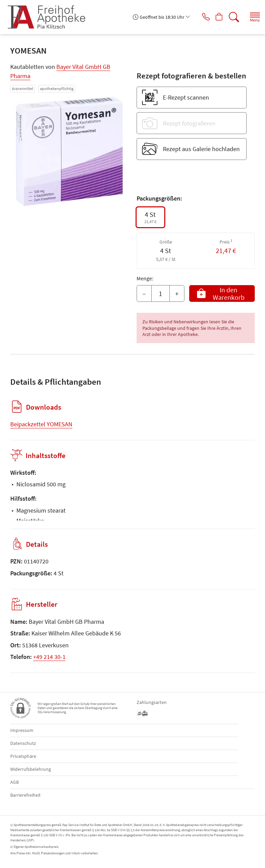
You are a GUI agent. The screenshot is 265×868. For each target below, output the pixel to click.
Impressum (22, 730)
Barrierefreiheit (25, 795)
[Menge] (161, 294)
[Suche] (233, 17)
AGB (15, 782)
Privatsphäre (23, 756)
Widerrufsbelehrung (31, 769)
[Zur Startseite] (49, 17)
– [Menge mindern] (144, 293)
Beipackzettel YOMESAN (41, 424)
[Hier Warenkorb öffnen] (216, 17)
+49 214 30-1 (49, 657)
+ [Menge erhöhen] (177, 293)
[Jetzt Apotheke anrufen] (200, 17)
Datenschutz (23, 743)
